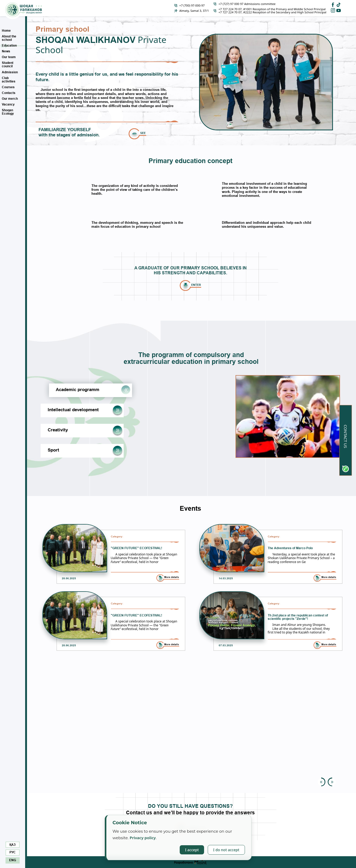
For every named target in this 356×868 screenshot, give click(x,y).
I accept (192, 850)
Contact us (346, 436)
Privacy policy (143, 838)
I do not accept (226, 850)
